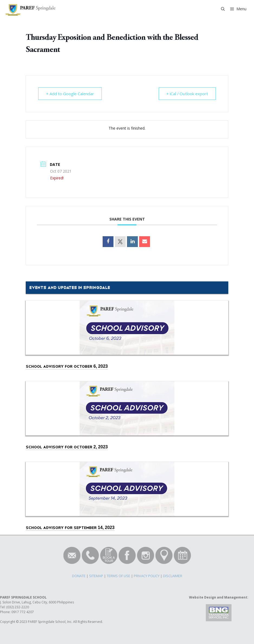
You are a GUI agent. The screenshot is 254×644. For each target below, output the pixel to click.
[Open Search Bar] (223, 9)
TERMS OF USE (118, 576)
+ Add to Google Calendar (70, 94)
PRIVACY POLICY (147, 576)
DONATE (79, 576)
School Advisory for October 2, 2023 (67, 447)
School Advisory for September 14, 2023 (70, 528)
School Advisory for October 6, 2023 (67, 367)
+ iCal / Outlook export (187, 94)
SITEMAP (96, 576)
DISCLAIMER (173, 576)
